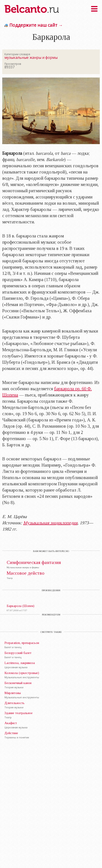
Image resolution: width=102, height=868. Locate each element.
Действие (11, 733)
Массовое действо (26, 573)
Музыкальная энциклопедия (50, 523)
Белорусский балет (18, 653)
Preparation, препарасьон (22, 643)
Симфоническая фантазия (34, 563)
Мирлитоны (13, 693)
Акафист (11, 723)
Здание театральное (19, 713)
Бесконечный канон (18, 683)
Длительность (15, 703)
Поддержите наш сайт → (36, 25)
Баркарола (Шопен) (21, 606)
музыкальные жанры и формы (31, 57)
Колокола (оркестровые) (22, 673)
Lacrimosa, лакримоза (20, 663)
